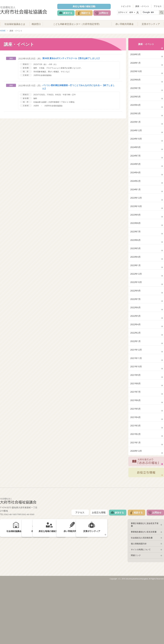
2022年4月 (136, 364)
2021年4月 (136, 470)
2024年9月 (136, 163)
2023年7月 (136, 259)
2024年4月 (136, 192)
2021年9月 (136, 422)
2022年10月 (136, 316)
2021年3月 (136, 480)
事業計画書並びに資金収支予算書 (145, 584)
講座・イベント (144, 6)
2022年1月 (136, 384)
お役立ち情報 (146, 532)
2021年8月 (136, 432)
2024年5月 (136, 182)
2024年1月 (136, 211)
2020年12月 (136, 509)
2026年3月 (136, 57)
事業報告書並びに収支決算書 (143, 590)
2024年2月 (136, 201)
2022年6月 (136, 345)
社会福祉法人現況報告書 (141, 596)
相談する (87, 13)
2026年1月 (136, 67)
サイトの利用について (140, 609)
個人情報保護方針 (138, 603)
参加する (67, 13)
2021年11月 (136, 403)
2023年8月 (136, 249)
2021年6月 (136, 451)
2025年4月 (136, 115)
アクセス (158, 6)
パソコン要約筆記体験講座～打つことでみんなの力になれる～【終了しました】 (76, 89)
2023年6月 (136, 268)
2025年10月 (136, 77)
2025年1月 (136, 134)
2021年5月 (136, 461)
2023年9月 (136, 240)
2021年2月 (136, 489)
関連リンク (135, 616)
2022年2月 (136, 374)
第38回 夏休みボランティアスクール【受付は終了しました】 (72, 61)
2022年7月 (136, 336)
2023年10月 (136, 230)
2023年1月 (136, 297)
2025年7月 (136, 96)
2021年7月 (136, 441)
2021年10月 (136, 412)
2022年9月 (136, 326)
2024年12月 (136, 144)
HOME (3, 33)
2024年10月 (136, 153)
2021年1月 (136, 499)
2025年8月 (136, 86)
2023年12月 (136, 220)
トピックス (129, 6)
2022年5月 (136, 355)
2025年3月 (136, 125)
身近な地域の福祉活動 (85, 6)
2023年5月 (136, 278)
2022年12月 (136, 307)
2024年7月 (136, 172)
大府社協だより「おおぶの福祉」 (146, 520)
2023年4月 (136, 288)
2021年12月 (136, 393)
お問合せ (107, 13)
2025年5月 (136, 105)
